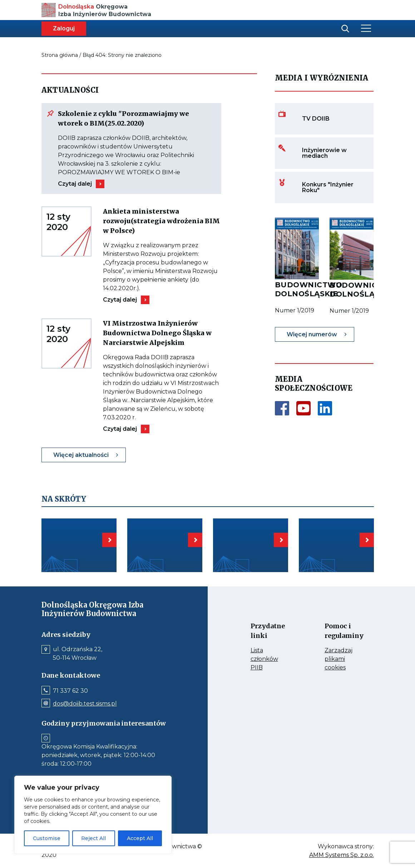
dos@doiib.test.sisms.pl (85, 704)
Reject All (93, 838)
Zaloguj (64, 28)
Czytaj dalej (75, 184)
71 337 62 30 (70, 691)
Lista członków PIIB (268, 659)
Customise (47, 838)
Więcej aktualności (81, 455)
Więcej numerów (312, 334)
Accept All (140, 838)
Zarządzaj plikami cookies (342, 659)
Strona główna (60, 55)
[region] (93, 815)
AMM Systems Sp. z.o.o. (342, 855)
